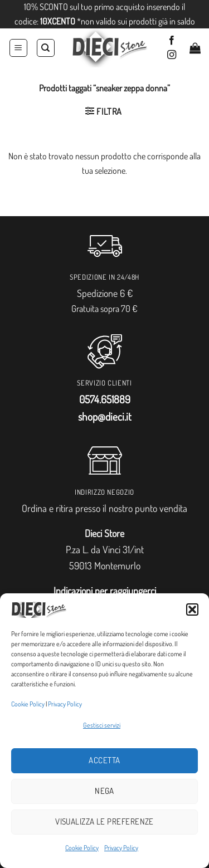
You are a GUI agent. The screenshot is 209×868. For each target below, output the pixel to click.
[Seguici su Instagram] (172, 55)
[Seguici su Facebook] (172, 41)
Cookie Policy (28, 704)
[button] (192, 609)
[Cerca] (46, 48)
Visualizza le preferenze (104, 821)
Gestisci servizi (102, 725)
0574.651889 (105, 399)
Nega (104, 791)
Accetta (104, 760)
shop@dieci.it (105, 416)
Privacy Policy (65, 704)
